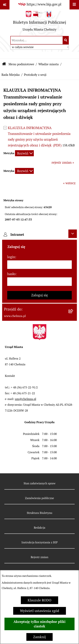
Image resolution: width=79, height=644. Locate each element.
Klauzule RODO (39, 600)
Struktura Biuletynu (40, 513)
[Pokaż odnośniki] (5, 5)
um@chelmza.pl (26, 399)
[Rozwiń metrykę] (24, 153)
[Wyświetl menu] (74, 5)
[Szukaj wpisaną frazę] (66, 40)
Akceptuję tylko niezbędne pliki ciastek (39, 624)
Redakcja (40, 528)
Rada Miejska (11, 75)
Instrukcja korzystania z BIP (40, 542)
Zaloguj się (40, 295)
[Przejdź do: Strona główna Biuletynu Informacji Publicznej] (4, 64)
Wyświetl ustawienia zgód (40, 611)
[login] (39, 265)
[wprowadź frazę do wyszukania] (37, 40)
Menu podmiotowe (21, 64)
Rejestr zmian (39, 557)
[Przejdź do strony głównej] (40, 22)
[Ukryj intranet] (73, 234)
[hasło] (39, 282)
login (11, 257)
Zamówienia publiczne (39, 498)
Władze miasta (49, 64)
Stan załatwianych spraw (40, 483)
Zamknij (39, 637)
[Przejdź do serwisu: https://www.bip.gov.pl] (39, 4)
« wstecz (69, 183)
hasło (11, 274)
